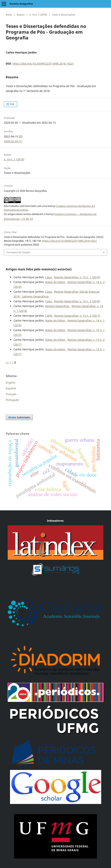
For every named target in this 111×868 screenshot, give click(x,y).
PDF (12, 104)
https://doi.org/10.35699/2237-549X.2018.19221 (43, 64)
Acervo (21, 15)
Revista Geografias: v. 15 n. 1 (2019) (77, 277)
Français (11, 394)
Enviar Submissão (19, 417)
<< (7, 362)
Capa (49, 277)
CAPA (49, 316)
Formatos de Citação (18, 252)
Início (9, 15)
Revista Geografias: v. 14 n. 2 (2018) (77, 301)
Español (11, 388)
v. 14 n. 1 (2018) (38, 15)
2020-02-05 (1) (13, 141)
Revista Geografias (21, 4)
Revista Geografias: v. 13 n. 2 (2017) (77, 316)
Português (12, 400)
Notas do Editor (56, 282)
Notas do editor (56, 349)
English (11, 383)
